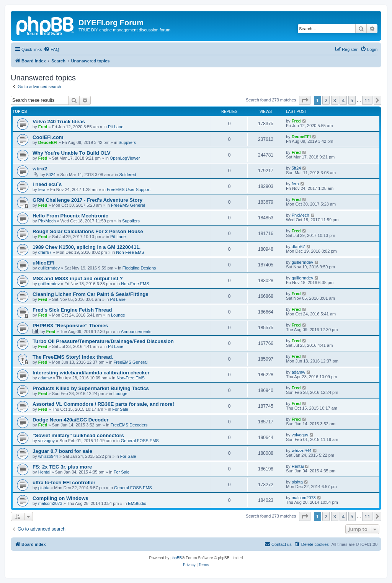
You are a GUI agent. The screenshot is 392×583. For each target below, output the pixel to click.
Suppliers (127, 142)
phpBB (176, 558)
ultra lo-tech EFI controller (64, 483)
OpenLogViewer (125, 158)
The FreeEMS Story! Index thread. (73, 357)
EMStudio (137, 503)
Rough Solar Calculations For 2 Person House (88, 231)
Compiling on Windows (60, 498)
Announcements (136, 332)
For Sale (120, 409)
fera (42, 189)
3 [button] (335, 100)
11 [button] (367, 100)
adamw (45, 378)
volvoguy (47, 441)
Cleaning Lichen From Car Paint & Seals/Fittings (91, 294)
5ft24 (51, 175)
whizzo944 (48, 456)
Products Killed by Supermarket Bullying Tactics (91, 388)
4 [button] (343, 100)
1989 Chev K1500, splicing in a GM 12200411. (87, 247)
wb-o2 (40, 169)
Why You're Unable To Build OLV (72, 153)
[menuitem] (51, 49)
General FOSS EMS (140, 441)
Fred (43, 127)
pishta (44, 488)
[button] (305, 100)
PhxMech (47, 221)
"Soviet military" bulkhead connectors (78, 435)
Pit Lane (116, 127)
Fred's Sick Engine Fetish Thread (72, 310)
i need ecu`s (47, 184)
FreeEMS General (128, 205)
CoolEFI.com (48, 137)
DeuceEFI (48, 142)
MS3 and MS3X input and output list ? (78, 278)
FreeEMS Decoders (129, 425)
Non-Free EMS (130, 252)
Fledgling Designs (139, 268)
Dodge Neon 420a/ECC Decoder (71, 420)
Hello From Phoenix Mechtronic (70, 216)
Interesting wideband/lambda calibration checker (91, 373)
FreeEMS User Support (129, 189)
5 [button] (352, 100)
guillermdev (49, 268)
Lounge (118, 315)
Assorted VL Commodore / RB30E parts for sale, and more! (103, 404)
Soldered (128, 175)
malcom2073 (50, 503)
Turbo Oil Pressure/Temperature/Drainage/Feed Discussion (103, 341)
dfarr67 (45, 252)
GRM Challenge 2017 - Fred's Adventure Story (87, 200)
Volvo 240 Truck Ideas (59, 122)
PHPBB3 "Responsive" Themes (70, 326)
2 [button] (326, 100)
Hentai (44, 472)
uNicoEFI (43, 263)
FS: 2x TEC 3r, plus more (62, 467)
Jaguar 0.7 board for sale (62, 451)
